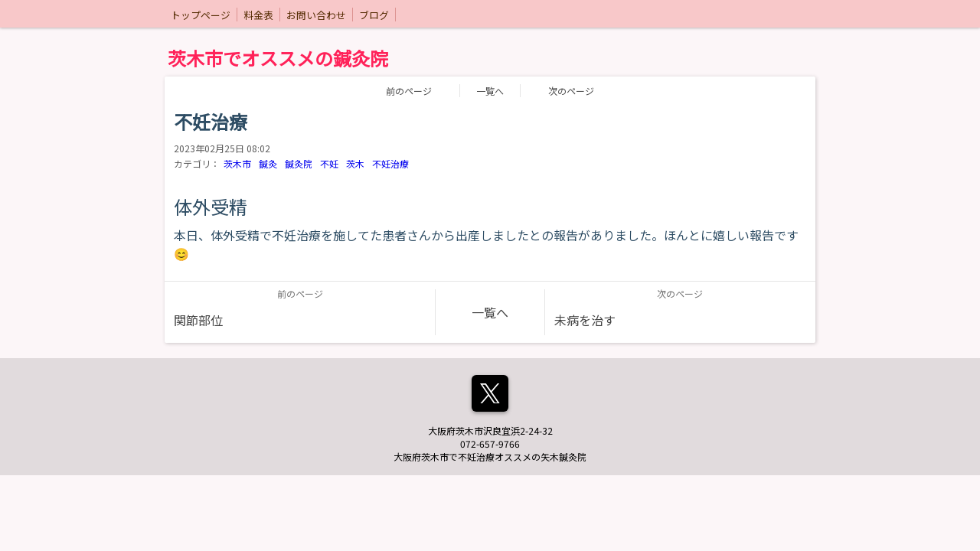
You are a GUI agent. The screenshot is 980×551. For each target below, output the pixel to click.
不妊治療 (390, 163)
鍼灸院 (299, 163)
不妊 (329, 163)
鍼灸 (268, 163)
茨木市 (237, 163)
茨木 (355, 163)
